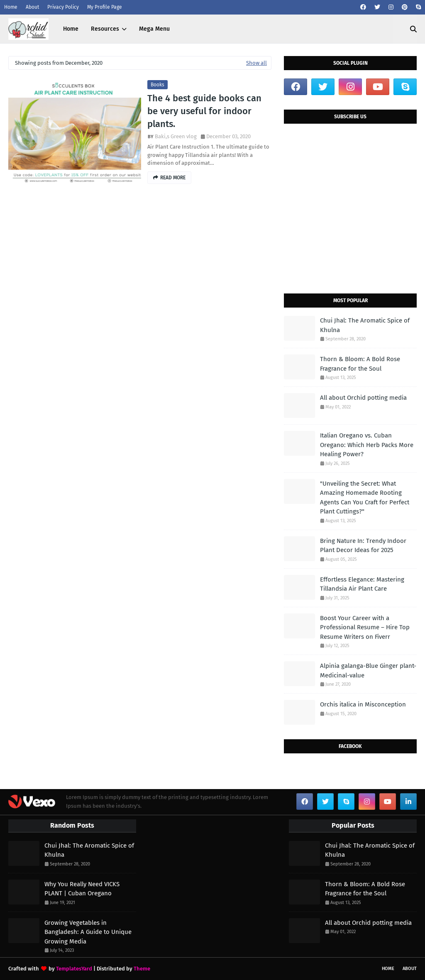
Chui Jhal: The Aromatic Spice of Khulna (365, 325)
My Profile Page (105, 7)
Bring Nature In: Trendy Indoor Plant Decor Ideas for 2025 (363, 546)
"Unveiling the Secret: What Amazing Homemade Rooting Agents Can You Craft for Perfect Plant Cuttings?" (365, 498)
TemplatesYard (74, 969)
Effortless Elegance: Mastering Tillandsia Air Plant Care (362, 584)
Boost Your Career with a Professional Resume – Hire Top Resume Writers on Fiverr (365, 627)
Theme (142, 969)
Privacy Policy (63, 7)
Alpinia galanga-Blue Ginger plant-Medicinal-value (368, 671)
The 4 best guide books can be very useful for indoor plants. (204, 111)
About (32, 7)
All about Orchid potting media (363, 398)
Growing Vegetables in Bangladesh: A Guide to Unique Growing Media (88, 932)
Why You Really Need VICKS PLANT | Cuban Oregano (82, 889)
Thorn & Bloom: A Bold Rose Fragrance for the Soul (360, 364)
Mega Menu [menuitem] (154, 29)
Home (11, 7)
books (158, 85)
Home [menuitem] (71, 29)
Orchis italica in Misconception (363, 704)
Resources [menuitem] (105, 29)
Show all (256, 63)
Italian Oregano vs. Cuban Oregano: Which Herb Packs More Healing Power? (367, 445)
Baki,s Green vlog (176, 136)
